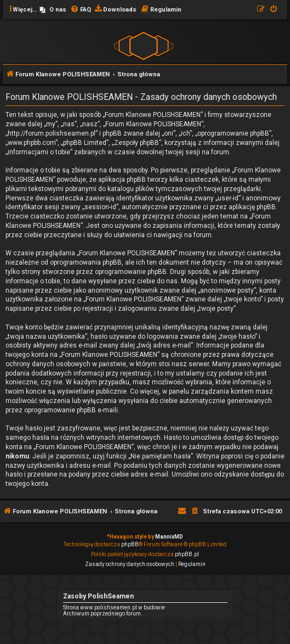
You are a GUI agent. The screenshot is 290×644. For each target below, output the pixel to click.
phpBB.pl (187, 554)
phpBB (130, 544)
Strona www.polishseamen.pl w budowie (114, 607)
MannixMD (169, 537)
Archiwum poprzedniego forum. (103, 614)
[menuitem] (53, 10)
